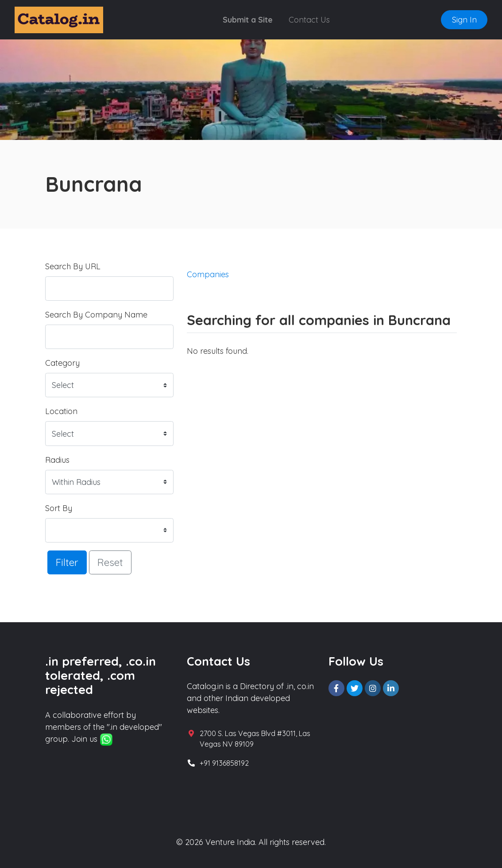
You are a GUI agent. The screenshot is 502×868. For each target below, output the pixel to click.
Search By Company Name (96, 315)
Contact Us (309, 20)
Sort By (59, 508)
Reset (110, 562)
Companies (208, 274)
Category (62, 363)
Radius (57, 460)
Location (61, 411)
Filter (67, 562)
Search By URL (73, 266)
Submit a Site (248, 20)
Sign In (464, 20)
